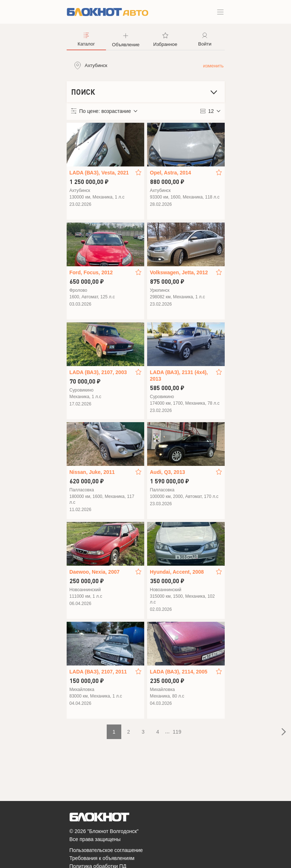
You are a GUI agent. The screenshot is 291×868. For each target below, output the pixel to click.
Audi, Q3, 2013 (168, 472)
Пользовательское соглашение (106, 850)
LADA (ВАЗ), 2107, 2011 (98, 672)
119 (177, 732)
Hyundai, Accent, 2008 (177, 572)
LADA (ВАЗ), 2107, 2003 (98, 372)
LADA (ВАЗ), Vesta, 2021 (99, 173)
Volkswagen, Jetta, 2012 (179, 272)
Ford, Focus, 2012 (91, 272)
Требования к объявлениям (102, 858)
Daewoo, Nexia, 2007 (95, 572)
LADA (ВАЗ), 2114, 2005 (179, 672)
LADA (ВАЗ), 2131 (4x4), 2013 (179, 376)
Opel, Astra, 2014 (171, 173)
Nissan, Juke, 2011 (92, 472)
